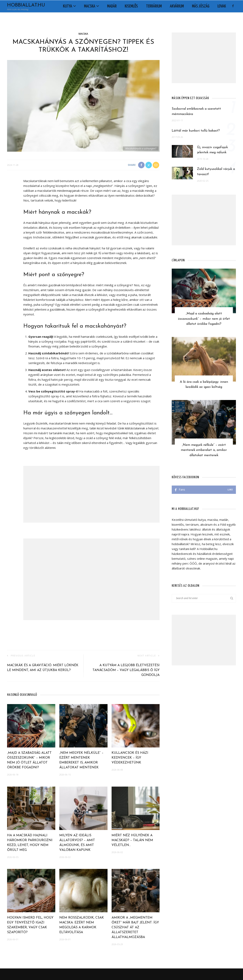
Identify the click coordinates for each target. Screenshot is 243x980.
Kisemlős (131, 6)
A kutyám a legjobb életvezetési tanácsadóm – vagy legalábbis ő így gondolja (126, 670)
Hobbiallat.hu (26, 5)
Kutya (68, 6)
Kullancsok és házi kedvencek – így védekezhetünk (130, 758)
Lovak (222, 6)
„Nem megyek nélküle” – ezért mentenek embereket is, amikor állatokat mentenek (204, 450)
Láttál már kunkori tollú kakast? (196, 131)
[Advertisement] (91, 494)
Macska (90, 6)
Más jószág (201, 6)
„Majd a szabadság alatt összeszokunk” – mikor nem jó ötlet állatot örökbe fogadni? (204, 319)
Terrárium (154, 6)
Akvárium (177, 6)
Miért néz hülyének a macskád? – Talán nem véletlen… (132, 840)
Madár (112, 6)
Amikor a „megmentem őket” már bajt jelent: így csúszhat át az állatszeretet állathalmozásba (135, 927)
